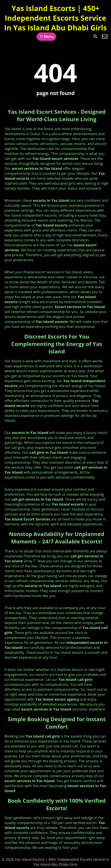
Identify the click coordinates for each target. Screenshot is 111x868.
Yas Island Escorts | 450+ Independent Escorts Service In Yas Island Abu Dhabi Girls (56, 18)
